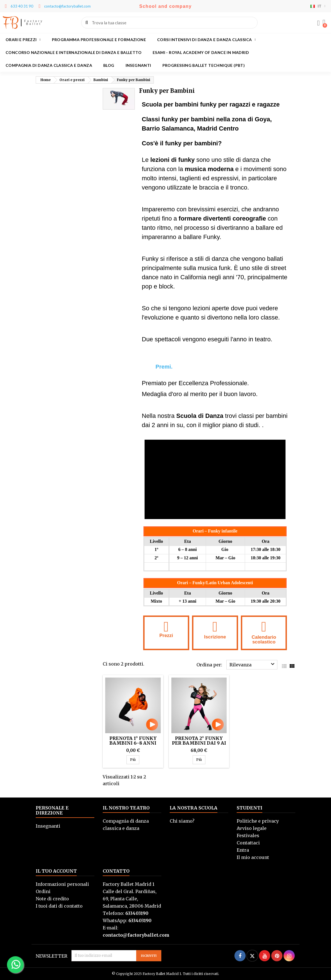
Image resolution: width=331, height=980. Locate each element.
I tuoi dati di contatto (59, 906)
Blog (109, 65)
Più (135, 759)
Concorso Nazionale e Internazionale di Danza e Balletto (74, 52)
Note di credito (52, 899)
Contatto (116, 871)
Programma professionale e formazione (99, 40)
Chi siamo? (182, 821)
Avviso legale (252, 828)
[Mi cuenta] (318, 23)
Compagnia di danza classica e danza (49, 65)
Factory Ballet (34, 23)
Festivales (248, 835)
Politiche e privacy (258, 821)
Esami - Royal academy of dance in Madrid (201, 52)
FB (10, 23)
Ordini (43, 891)
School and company (165, 6)
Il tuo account (56, 871)
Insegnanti (138, 65)
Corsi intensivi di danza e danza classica (206, 40)
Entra (243, 850)
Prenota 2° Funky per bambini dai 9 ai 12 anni (199, 743)
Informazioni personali (62, 884)
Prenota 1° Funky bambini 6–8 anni (133, 741)
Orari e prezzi (23, 40)
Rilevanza (253, 664)
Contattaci (248, 843)
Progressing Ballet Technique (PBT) (204, 65)
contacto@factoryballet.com (136, 935)
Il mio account (253, 857)
